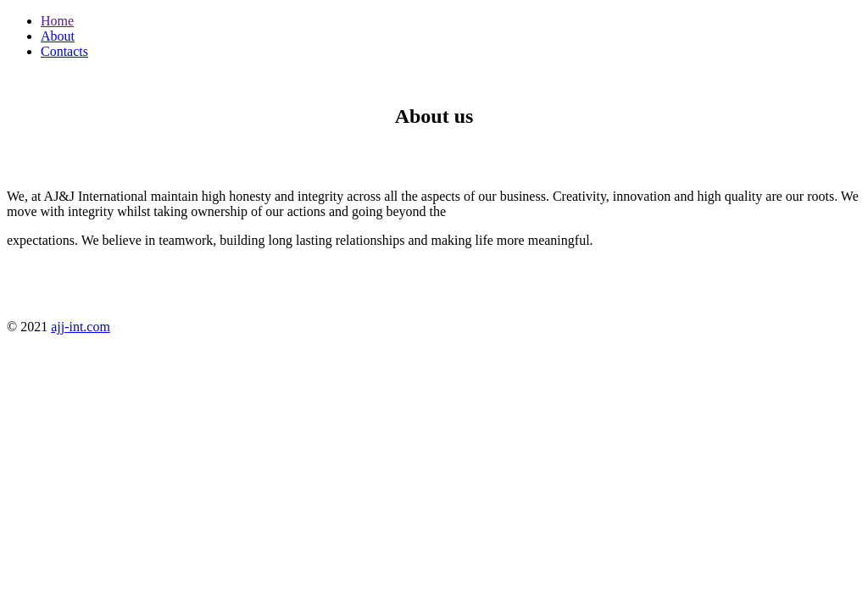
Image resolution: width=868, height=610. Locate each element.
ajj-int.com (81, 327)
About (58, 36)
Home (57, 21)
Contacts (64, 51)
